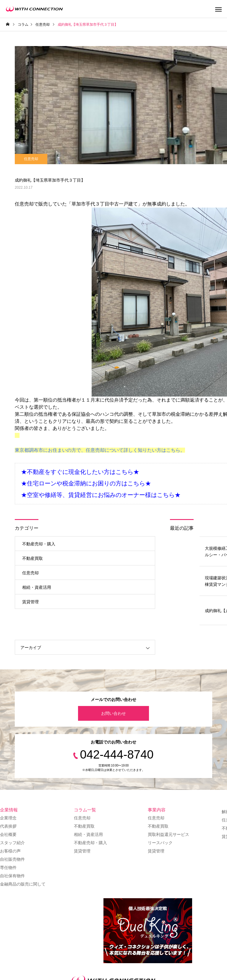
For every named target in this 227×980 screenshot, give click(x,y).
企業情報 (9, 810)
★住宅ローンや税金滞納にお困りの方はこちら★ (86, 483)
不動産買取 (33, 558)
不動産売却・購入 (39, 544)
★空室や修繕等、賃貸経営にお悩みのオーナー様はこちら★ (101, 495)
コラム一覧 (85, 810)
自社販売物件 (12, 859)
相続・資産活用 (37, 587)
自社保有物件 (12, 876)
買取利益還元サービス (168, 834)
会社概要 (8, 834)
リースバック (160, 843)
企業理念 (8, 818)
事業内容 (157, 810)
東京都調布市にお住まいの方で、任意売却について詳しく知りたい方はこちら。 (100, 450)
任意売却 (31, 159)
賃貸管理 (30, 602)
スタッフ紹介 (12, 843)
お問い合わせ (113, 713)
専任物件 (8, 868)
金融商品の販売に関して (23, 884)
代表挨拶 (8, 826)
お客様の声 (10, 851)
